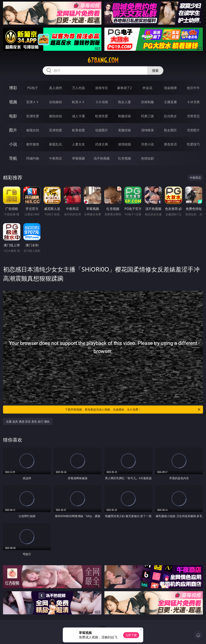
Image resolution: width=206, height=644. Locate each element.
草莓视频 (78, 158)
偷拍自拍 (56, 116)
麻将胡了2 (124, 88)
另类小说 (147, 144)
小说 (13, 144)
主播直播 (170, 102)
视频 (13, 102)
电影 (13, 116)
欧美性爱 (102, 116)
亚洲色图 (56, 130)
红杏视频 (125, 158)
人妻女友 (78, 144)
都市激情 (33, 144)
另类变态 (193, 116)
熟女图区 (170, 130)
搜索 (155, 71)
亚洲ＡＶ (33, 102)
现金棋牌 (170, 88)
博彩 (13, 88)
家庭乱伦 (56, 144)
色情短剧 (147, 158)
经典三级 (147, 116)
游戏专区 (102, 88)
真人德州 (56, 88)
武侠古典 (102, 144)
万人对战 (78, 88)
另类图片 (193, 130)
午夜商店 (56, 158)
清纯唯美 (147, 130)
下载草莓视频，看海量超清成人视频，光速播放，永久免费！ (133, 410)
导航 (13, 158)
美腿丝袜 (125, 130)
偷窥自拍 (33, 130)
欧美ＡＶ (78, 102)
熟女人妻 (125, 102)
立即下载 (131, 635)
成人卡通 (78, 116)
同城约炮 (33, 158)
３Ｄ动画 (102, 102)
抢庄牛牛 (193, 88)
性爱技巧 (193, 144)
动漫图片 (102, 130)
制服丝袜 (125, 116)
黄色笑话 (170, 144)
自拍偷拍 (56, 102)
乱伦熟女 (170, 116)
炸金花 (147, 88)
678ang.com (103, 60)
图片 (13, 130)
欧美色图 (78, 130)
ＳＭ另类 (193, 102)
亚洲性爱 (33, 116)
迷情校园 (125, 144)
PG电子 (32, 88)
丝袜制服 (147, 102)
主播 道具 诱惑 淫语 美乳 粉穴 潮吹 (28, 422)
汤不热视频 (102, 158)
